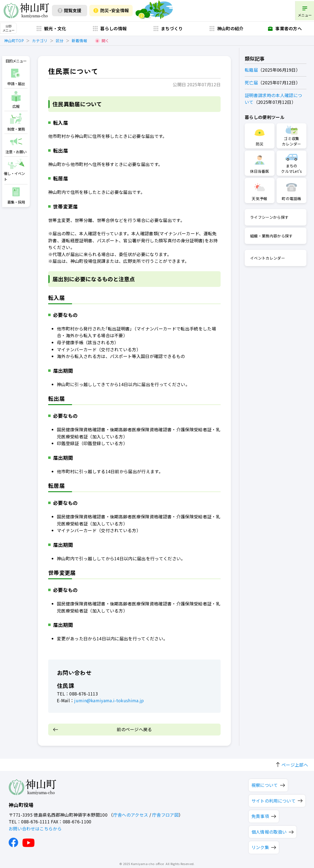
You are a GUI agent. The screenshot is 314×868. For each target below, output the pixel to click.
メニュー (303, 15)
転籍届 (254, 69)
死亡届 (254, 82)
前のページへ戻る (134, 729)
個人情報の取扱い (269, 829)
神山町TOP (14, 42)
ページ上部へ (295, 762)
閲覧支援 (72, 11)
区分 (60, 42)
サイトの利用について (274, 798)
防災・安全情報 (114, 11)
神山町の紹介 (230, 30)
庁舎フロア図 (165, 812)
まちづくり (172, 30)
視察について (265, 782)
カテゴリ (40, 42)
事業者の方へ (289, 30)
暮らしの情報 (113, 30)
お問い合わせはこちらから (35, 826)
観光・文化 (55, 30)
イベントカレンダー (270, 257)
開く (105, 42)
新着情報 (79, 42)
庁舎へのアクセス (131, 812)
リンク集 (260, 845)
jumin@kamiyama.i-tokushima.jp (107, 700)
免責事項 (260, 814)
